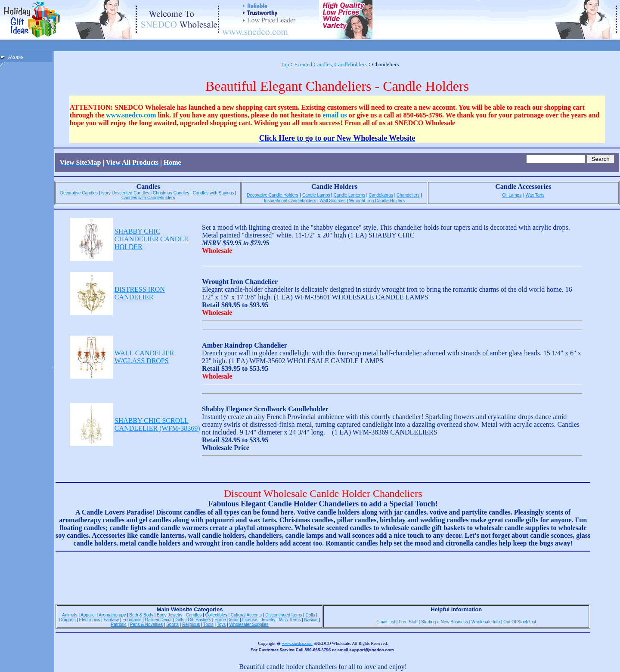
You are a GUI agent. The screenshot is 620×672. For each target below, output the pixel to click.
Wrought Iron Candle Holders (377, 201)
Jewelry (268, 620)
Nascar (311, 620)
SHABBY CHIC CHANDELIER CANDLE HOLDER (151, 239)
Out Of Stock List (520, 622)
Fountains (132, 620)
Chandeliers (408, 195)
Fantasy (112, 620)
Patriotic (119, 624)
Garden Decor (158, 620)
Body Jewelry (169, 615)
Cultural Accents (246, 615)
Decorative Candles (79, 193)
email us (335, 115)
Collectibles (216, 615)
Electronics (90, 620)
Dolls (310, 615)
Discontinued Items (284, 615)
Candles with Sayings (214, 193)
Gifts (180, 620)
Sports (172, 624)
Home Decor (226, 620)
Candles (194, 615)
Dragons (68, 620)
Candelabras (381, 195)
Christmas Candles (171, 193)
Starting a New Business (445, 622)
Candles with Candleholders (148, 198)
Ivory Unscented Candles (125, 193)
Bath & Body (141, 615)
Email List (386, 622)
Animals (70, 615)
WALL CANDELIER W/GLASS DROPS (144, 357)
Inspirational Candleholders (290, 201)
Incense (250, 620)
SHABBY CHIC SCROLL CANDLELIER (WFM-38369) (157, 424)
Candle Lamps (316, 195)
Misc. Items (290, 620)
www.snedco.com (131, 115)
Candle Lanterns (349, 195)
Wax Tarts (535, 195)
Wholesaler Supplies (249, 624)
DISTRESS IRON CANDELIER (140, 293)
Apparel (88, 615)
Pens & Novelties (146, 624)
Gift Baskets (199, 620)
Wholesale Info (486, 622)
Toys (222, 624)
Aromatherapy (112, 615)
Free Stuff (408, 622)
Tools (208, 624)
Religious (191, 624)
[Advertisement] (27, 205)
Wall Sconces (332, 201)
